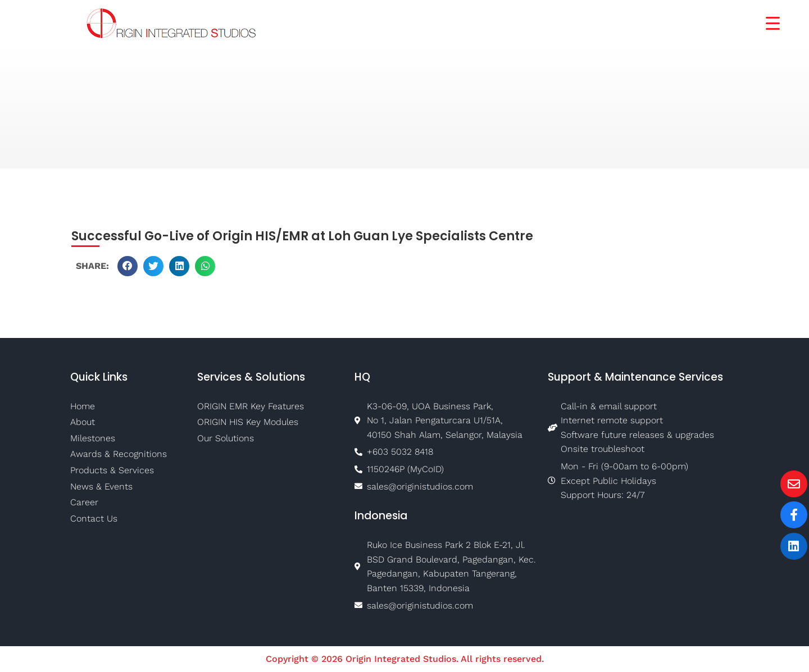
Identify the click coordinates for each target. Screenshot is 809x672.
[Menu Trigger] (766, 22)
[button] (128, 266)
